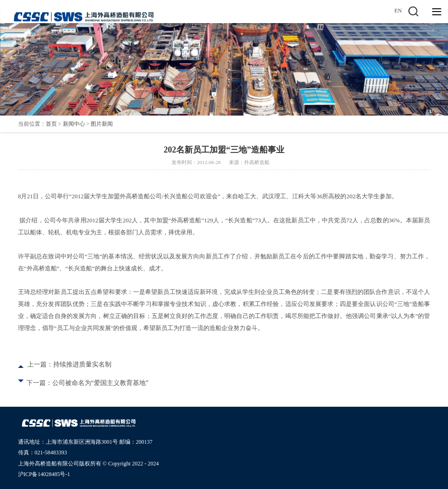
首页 (51, 124)
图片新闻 (102, 124)
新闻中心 (74, 124)
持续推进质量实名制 (82, 364)
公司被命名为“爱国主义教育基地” (100, 383)
